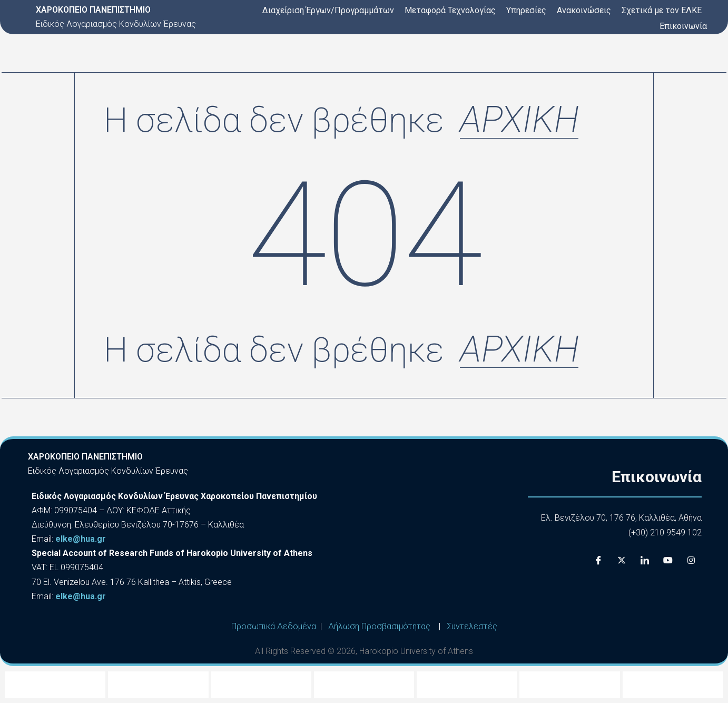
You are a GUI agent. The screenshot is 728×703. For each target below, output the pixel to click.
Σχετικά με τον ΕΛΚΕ (662, 10)
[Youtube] (668, 561)
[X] (622, 561)
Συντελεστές (472, 626)
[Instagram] (691, 561)
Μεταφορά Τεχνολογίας (450, 10)
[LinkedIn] (645, 561)
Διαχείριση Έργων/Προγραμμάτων (328, 10)
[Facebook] (598, 561)
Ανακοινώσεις (584, 10)
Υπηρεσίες (526, 10)
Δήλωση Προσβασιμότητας (379, 626)
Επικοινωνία (683, 26)
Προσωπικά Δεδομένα (274, 626)
